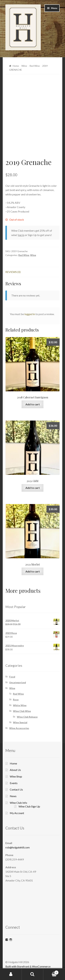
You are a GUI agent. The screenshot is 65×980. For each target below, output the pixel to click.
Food (12, 677)
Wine (24, 66)
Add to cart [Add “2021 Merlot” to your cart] (33, 571)
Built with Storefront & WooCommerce (28, 966)
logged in (30, 314)
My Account (17, 813)
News (13, 796)
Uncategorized (18, 682)
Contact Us (16, 789)
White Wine (20, 705)
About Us (15, 770)
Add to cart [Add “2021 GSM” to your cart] (33, 488)
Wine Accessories (19, 728)
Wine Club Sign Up (29, 806)
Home (16, 66)
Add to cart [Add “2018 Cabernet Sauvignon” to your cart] (33, 404)
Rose (16, 700)
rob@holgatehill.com (18, 847)
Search (33, 974)
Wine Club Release (27, 717)
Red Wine (35, 66)
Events (14, 783)
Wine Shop (16, 776)
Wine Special (20, 722)
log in (21, 235)
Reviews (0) (13, 272)
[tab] (32, 272)
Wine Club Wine (22, 711)
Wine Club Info (18, 803)
